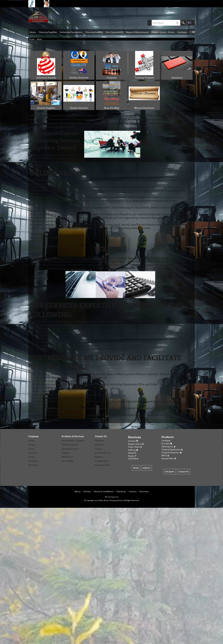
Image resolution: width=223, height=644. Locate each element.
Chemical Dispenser (172, 452)
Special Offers (169, 458)
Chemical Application (172, 449)
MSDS (165, 455)
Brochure (167, 443)
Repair (132, 456)
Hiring (132, 453)
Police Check (135, 447)
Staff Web (133, 459)
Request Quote (136, 444)
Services (133, 441)
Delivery (133, 450)
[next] (193, 32)
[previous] (191, 32)
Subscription (169, 446)
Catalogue (166, 440)
